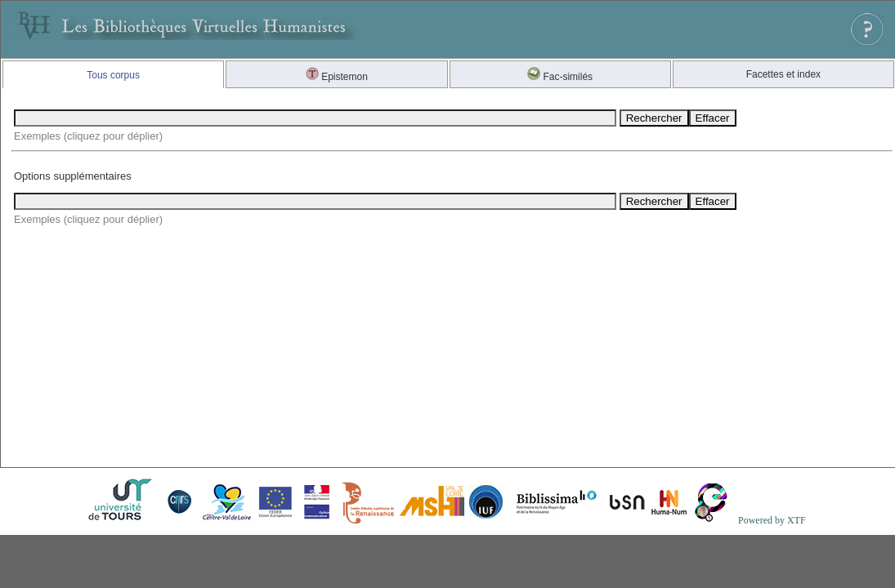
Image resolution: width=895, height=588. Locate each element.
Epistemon (337, 77)
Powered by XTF (772, 520)
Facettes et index (783, 74)
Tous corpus (113, 75)
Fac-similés (560, 77)
